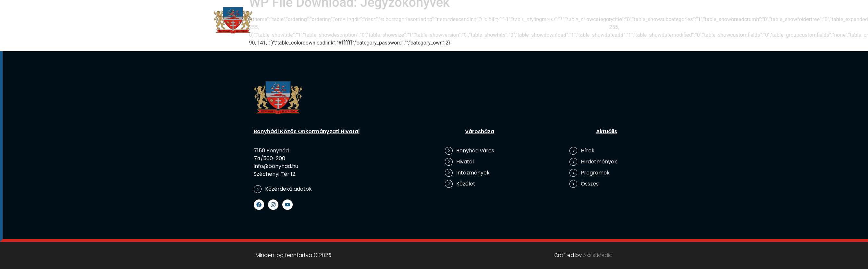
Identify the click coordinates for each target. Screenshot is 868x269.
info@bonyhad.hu (276, 166)
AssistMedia (598, 255)
